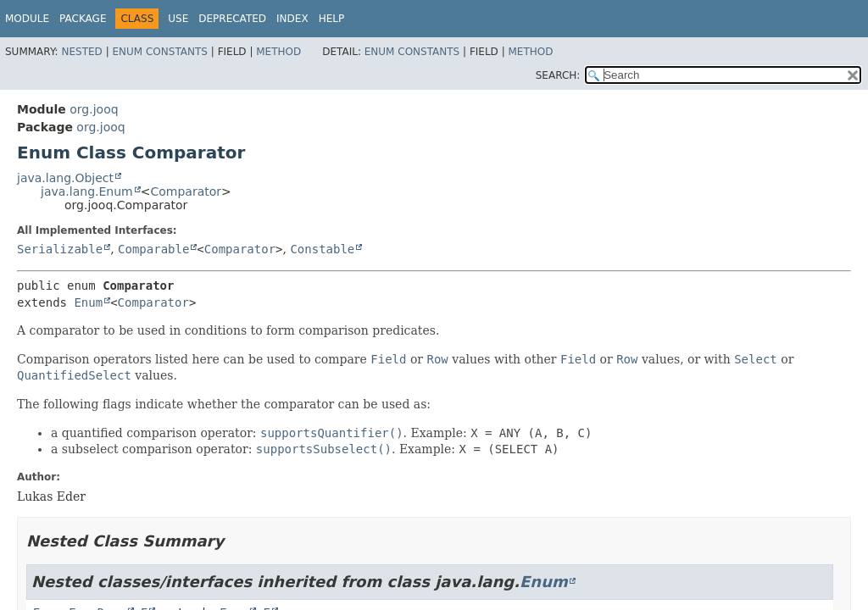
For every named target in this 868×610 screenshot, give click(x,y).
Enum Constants (159, 52)
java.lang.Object (65, 178)
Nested (81, 52)
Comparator (186, 191)
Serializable (60, 249)
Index (292, 19)
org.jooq (94, 109)
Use (178, 19)
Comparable (153, 249)
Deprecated (232, 19)
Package (83, 19)
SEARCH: (558, 75)
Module (27, 19)
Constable (322, 249)
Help (332, 19)
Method (278, 52)
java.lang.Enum (87, 191)
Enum (88, 302)
